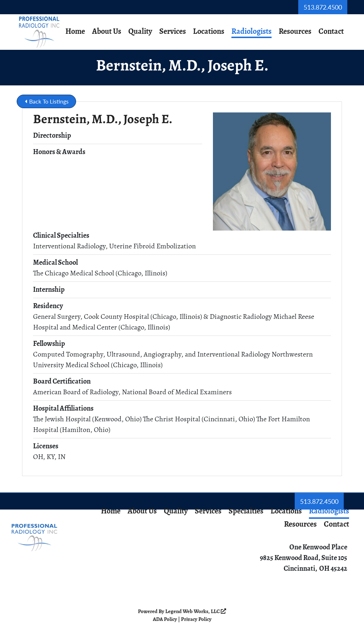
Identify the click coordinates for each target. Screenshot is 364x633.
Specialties (246, 511)
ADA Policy (165, 620)
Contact (331, 32)
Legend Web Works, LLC (196, 612)
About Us (107, 32)
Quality (140, 32)
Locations (209, 32)
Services (173, 32)
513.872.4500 (323, 7)
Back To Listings (47, 101)
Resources (295, 32)
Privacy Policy (196, 620)
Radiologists (251, 32)
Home (75, 32)
